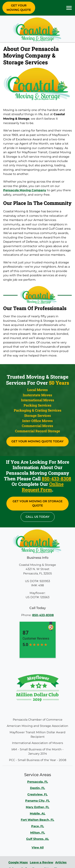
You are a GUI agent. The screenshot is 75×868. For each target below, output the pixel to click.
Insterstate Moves (37, 395)
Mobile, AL (38, 814)
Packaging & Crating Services (38, 410)
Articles (61, 862)
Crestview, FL (37, 794)
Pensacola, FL (38, 782)
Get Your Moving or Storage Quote (38, 503)
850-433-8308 (56, 479)
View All (38, 847)
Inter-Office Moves (37, 421)
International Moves (38, 400)
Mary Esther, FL (37, 807)
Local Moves (37, 390)
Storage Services (38, 416)
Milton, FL (38, 833)
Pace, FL (38, 826)
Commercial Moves (37, 426)
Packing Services (37, 405)
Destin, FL (37, 788)
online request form (43, 487)
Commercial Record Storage (37, 431)
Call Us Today (38, 517)
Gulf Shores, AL (38, 839)
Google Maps (18, 862)
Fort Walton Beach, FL (37, 820)
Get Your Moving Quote (19, 8)
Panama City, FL (37, 801)
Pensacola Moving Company (25, 190)
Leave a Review (41, 862)
